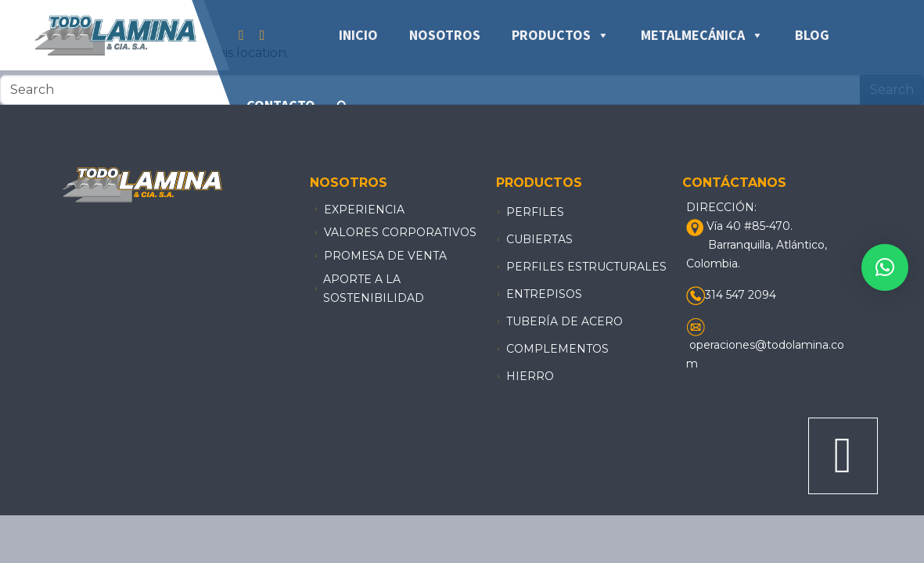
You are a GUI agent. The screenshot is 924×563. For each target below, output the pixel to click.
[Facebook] (241, 35)
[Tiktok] (280, 35)
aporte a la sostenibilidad (374, 289)
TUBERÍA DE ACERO (564, 321)
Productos (561, 35)
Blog (812, 35)
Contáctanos (734, 183)
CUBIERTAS (539, 239)
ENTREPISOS (544, 294)
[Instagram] (262, 35)
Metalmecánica (702, 35)
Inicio (358, 35)
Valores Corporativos (400, 232)
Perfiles (535, 212)
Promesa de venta (385, 256)
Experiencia (364, 210)
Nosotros (445, 35)
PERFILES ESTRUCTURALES (586, 267)
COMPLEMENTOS (557, 349)
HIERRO (530, 376)
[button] (885, 267)
